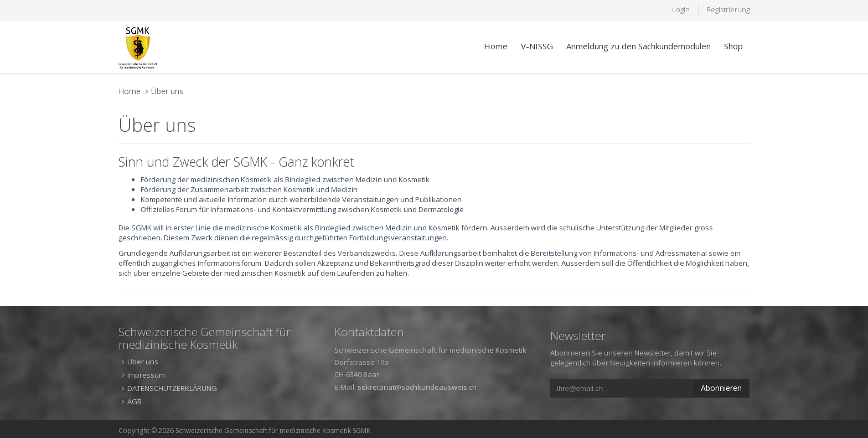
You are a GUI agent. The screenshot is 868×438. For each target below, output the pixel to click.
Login (681, 9)
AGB (135, 401)
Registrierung (728, 9)
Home (496, 46)
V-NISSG (537, 46)
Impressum (146, 375)
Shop (733, 46)
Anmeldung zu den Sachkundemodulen (639, 46)
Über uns (167, 91)
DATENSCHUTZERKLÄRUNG (172, 388)
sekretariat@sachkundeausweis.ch (417, 387)
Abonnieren (721, 388)
